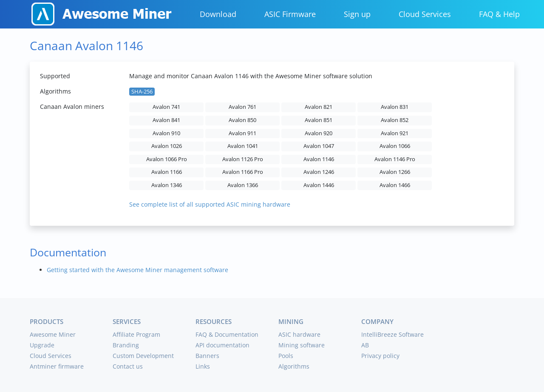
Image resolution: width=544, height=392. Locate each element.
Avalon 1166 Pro (243, 172)
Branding (126, 345)
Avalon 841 (166, 120)
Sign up (357, 14)
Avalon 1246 (319, 172)
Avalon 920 (319, 133)
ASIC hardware (299, 334)
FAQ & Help (499, 14)
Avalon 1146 (319, 159)
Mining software (302, 345)
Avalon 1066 (395, 146)
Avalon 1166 (167, 172)
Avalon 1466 (395, 185)
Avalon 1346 (167, 185)
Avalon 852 (395, 120)
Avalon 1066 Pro (167, 159)
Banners (207, 356)
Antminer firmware (57, 366)
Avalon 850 (242, 120)
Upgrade (42, 345)
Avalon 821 (319, 107)
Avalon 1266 (395, 172)
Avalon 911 (242, 133)
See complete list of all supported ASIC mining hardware (210, 204)
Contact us (128, 366)
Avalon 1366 (243, 185)
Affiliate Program (136, 334)
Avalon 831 (395, 107)
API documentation (222, 345)
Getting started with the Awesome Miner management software (137, 270)
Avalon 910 (166, 133)
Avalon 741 (166, 107)
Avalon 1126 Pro (243, 159)
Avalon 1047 (319, 146)
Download (218, 14)
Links (203, 366)
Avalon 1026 (167, 146)
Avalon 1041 (243, 146)
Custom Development (143, 356)
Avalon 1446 (319, 185)
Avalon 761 (242, 107)
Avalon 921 (395, 133)
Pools (286, 356)
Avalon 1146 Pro (395, 159)
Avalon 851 (319, 120)
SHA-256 (142, 92)
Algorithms (294, 366)
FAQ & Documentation (227, 334)
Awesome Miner (53, 334)
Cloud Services (425, 14)
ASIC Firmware (290, 14)
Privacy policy (380, 356)
